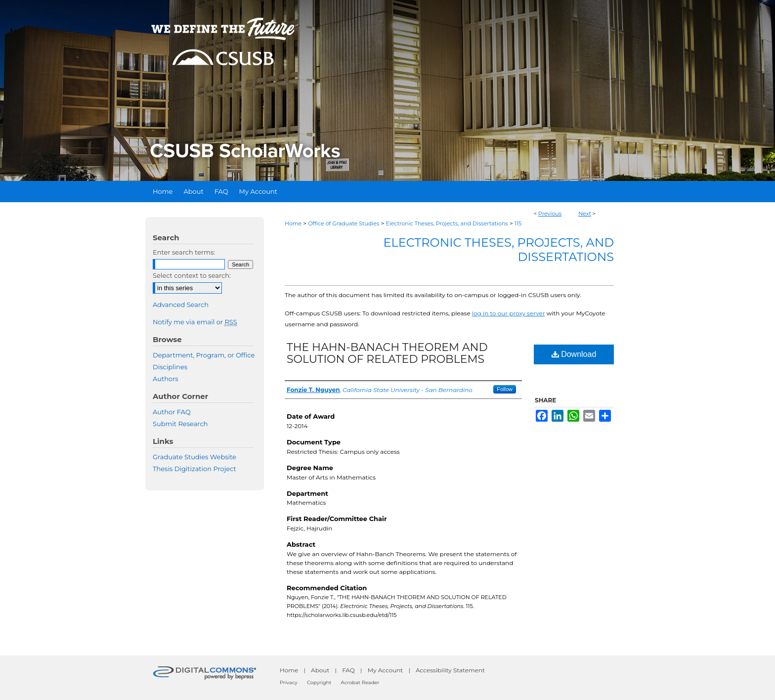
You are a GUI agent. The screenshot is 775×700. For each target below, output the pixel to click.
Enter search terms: (184, 252)
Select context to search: (192, 275)
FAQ (348, 670)
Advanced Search (181, 305)
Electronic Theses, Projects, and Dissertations (447, 223)
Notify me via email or (195, 322)
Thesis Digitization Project (194, 469)
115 (518, 223)
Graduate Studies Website (194, 457)
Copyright (319, 682)
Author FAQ (172, 412)
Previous (550, 214)
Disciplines (170, 367)
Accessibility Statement (450, 670)
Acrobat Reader (360, 682)
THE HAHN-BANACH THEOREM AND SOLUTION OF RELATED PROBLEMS (387, 353)
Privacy (289, 682)
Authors (166, 379)
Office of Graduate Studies (344, 223)
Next (585, 214)
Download (574, 354)
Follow (505, 389)
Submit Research (180, 424)
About (320, 670)
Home (293, 223)
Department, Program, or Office (204, 355)
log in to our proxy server (509, 313)
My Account (386, 670)
